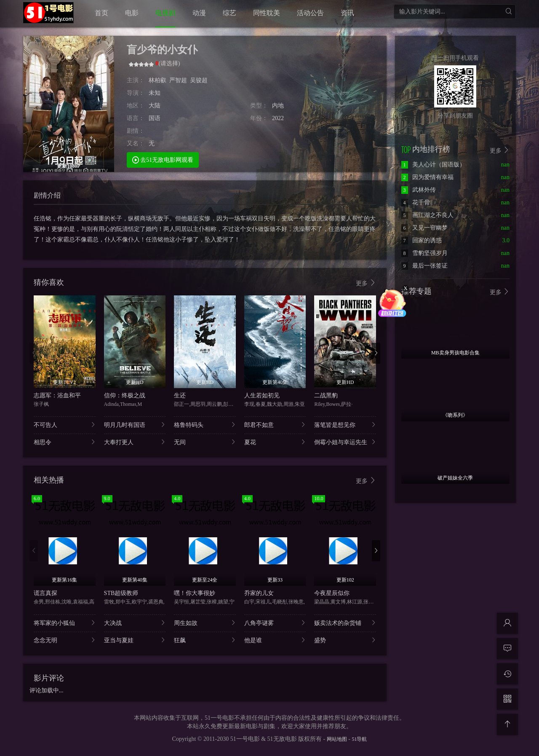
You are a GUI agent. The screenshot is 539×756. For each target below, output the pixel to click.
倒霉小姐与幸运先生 (345, 442)
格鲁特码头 (205, 425)
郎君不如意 (275, 425)
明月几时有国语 (135, 425)
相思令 (65, 442)
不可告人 (65, 425)
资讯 (347, 13)
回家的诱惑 (422, 240)
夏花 (275, 442)
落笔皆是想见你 (345, 425)
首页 (101, 13)
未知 (155, 93)
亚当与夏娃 (135, 640)
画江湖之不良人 (427, 215)
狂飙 (205, 640)
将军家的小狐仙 (65, 623)
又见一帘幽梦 (424, 228)
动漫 (199, 13)
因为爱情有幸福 (427, 177)
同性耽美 (267, 13)
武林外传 (419, 190)
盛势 (345, 640)
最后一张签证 (424, 266)
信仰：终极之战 (125, 395)
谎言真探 (45, 593)
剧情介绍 (47, 195)
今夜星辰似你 (332, 593)
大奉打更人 (135, 442)
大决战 (135, 623)
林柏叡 (157, 80)
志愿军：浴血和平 (57, 395)
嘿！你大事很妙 (195, 593)
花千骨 (416, 202)
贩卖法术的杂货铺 (345, 623)
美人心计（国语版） (433, 165)
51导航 (359, 739)
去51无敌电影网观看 (163, 160)
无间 (205, 442)
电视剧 (165, 13)
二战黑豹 (326, 395)
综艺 (229, 13)
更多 (366, 283)
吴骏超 (199, 80)
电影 (132, 13)
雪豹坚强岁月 (424, 253)
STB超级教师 (121, 593)
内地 (278, 106)
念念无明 (65, 640)
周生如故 (205, 623)
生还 (180, 395)
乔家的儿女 (259, 593)
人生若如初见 (262, 395)
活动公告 (310, 13)
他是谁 (275, 640)
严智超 (178, 80)
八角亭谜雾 (275, 623)
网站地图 (337, 739)
